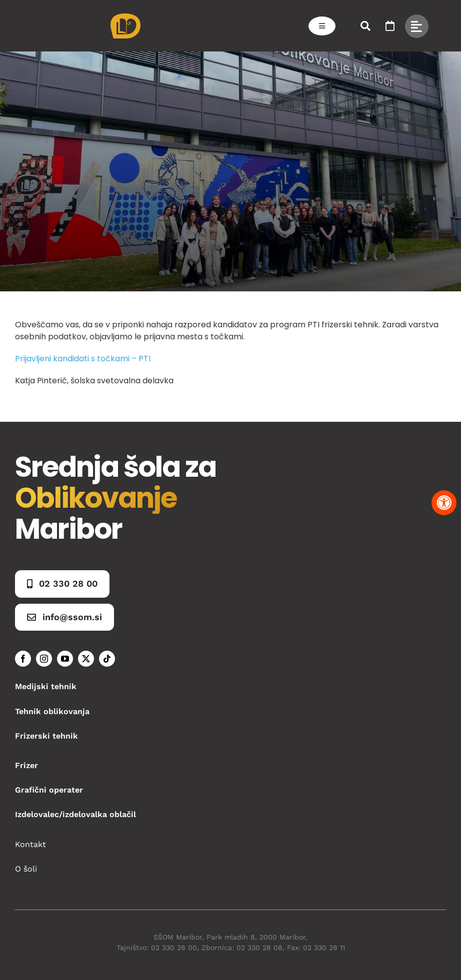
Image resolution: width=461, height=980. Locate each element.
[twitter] (86, 659)
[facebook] (23, 659)
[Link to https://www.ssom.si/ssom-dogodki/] (390, 26)
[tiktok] (107, 659)
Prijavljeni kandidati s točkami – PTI (83, 359)
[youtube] (65, 659)
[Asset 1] (125, 17)
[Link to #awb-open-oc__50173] (365, 26)
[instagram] (44, 659)
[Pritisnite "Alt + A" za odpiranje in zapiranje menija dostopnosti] (444, 503)
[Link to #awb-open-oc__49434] (417, 26)
